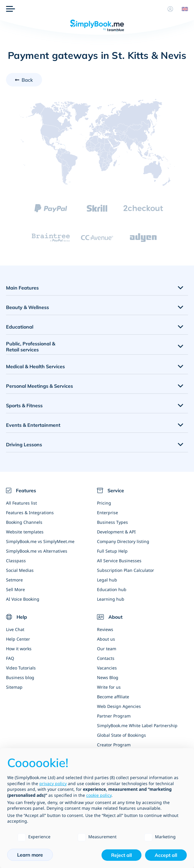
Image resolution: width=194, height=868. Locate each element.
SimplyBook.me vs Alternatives (37, 551)
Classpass (16, 561)
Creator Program (114, 745)
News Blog (108, 677)
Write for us (109, 687)
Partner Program (114, 716)
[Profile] (170, 9)
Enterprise (108, 513)
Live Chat (15, 629)
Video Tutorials (21, 668)
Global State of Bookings (121, 735)
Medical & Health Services (35, 366)
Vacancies (107, 668)
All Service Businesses (119, 561)
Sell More (15, 589)
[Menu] (11, 9)
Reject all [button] (121, 855)
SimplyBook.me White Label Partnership (137, 725)
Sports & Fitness (24, 405)
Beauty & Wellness (27, 307)
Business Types (112, 522)
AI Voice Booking (23, 599)
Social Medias (20, 570)
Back (27, 80)
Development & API (116, 532)
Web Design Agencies (119, 706)
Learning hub (111, 599)
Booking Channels (24, 522)
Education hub (112, 589)
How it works (19, 649)
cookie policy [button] (99, 795)
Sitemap (14, 687)
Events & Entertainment (33, 425)
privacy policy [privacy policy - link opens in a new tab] (53, 783)
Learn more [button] (30, 855)
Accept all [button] (166, 855)
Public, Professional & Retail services (31, 347)
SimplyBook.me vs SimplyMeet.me (40, 541)
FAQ (10, 658)
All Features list (21, 503)
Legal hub (107, 580)
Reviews (105, 629)
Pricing (104, 503)
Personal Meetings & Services (39, 386)
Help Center (18, 639)
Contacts (106, 658)
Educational (20, 327)
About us (106, 639)
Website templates (25, 532)
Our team (107, 649)
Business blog (20, 677)
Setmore (14, 580)
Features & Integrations (30, 513)
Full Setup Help (112, 551)
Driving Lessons (24, 445)
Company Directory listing (123, 541)
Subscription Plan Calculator (126, 570)
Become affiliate (113, 697)
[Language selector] (183, 9)
